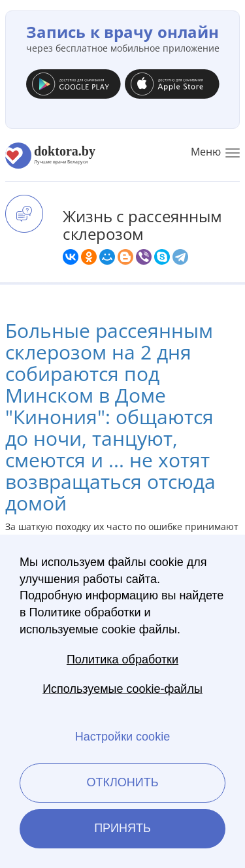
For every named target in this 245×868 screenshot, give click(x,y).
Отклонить (122, 782)
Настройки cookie (122, 737)
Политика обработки (122, 659)
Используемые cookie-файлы (122, 689)
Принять (122, 828)
